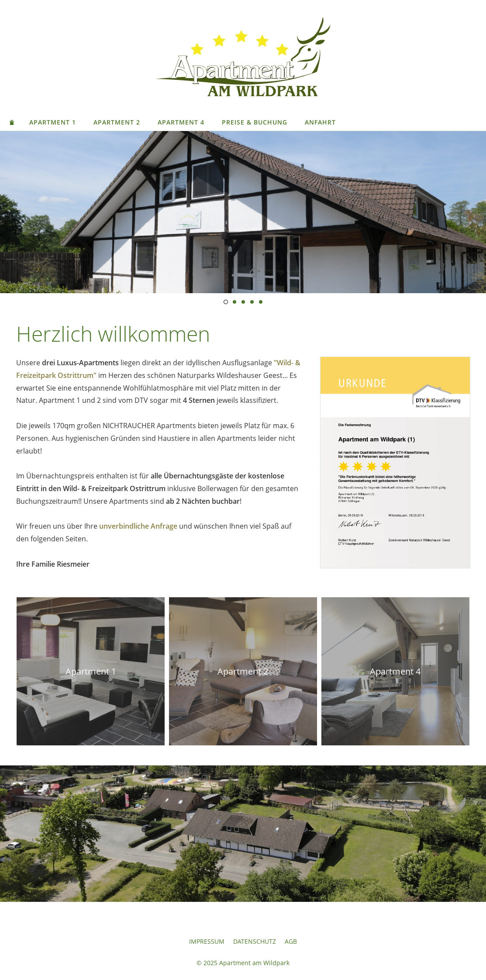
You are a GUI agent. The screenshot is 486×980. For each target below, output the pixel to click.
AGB (291, 941)
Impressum (207, 941)
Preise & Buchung (255, 122)
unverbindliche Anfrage (138, 526)
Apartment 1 (53, 122)
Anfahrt (320, 122)
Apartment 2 (117, 122)
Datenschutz (255, 941)
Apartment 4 (181, 122)
